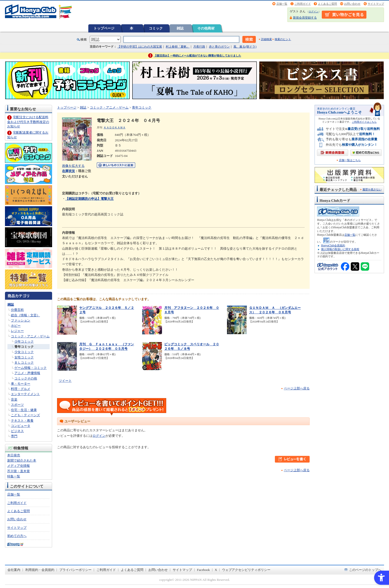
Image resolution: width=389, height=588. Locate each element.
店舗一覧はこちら (350, 160)
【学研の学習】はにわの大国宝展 (140, 47)
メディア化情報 (18, 466)
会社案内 (14, 570)
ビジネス (17, 431)
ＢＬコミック (24, 363)
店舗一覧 (282, 4)
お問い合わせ (352, 4)
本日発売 (14, 455)
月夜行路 (199, 47)
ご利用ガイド (303, 4)
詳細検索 (266, 39)
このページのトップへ (365, 570)
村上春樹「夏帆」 (178, 47)
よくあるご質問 (327, 4)
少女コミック (24, 352)
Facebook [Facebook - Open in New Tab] (203, 570)
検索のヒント (283, 39)
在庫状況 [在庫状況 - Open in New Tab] (68, 171)
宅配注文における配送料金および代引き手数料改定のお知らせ (28, 122)
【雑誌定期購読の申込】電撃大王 (89, 199)
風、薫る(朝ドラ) (245, 47)
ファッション (21, 320)
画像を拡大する (73, 166)
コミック (156, 28)
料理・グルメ (21, 389)
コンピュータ (21, 426)
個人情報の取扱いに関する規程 (340, 249)
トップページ (104, 28)
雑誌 (180, 28)
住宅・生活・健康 (24, 410)
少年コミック (24, 341)
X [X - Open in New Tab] (216, 570)
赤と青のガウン (219, 47)
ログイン (314, 12)
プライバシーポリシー (75, 570)
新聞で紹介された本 (22, 460)
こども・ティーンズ (25, 415)
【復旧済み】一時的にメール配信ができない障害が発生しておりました (197, 56)
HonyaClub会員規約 (333, 245)
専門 (14, 436)
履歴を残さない (372, 189)
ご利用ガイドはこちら (364, 122)
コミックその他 (26, 378)
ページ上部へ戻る (297, 388)
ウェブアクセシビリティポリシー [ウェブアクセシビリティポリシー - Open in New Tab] (246, 570)
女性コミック (24, 357)
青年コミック (24, 347)
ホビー (16, 326)
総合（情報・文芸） (25, 315)
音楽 (14, 399)
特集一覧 (14, 476)
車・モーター (21, 384)
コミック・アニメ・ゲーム (30, 336)
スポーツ (17, 405)
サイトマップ (376, 4)
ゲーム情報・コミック (31, 368)
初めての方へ (17, 536)
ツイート (65, 381)
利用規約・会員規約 (40, 570)
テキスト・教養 (22, 421)
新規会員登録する (305, 18)
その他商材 (206, 28)
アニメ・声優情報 (27, 373)
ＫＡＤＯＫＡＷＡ (115, 127)
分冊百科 (17, 310)
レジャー (17, 331)
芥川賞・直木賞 (18, 471)
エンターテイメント (25, 394)
